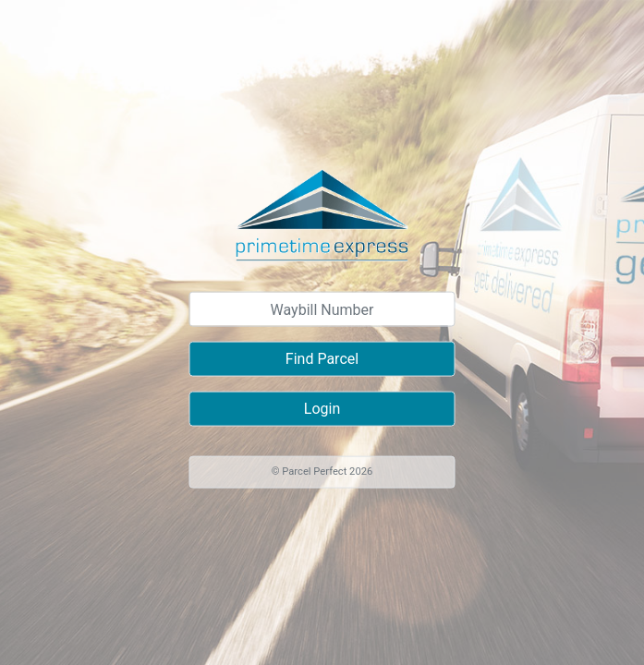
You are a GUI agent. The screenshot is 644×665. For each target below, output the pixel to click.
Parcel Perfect (314, 472)
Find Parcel (322, 359)
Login (322, 409)
